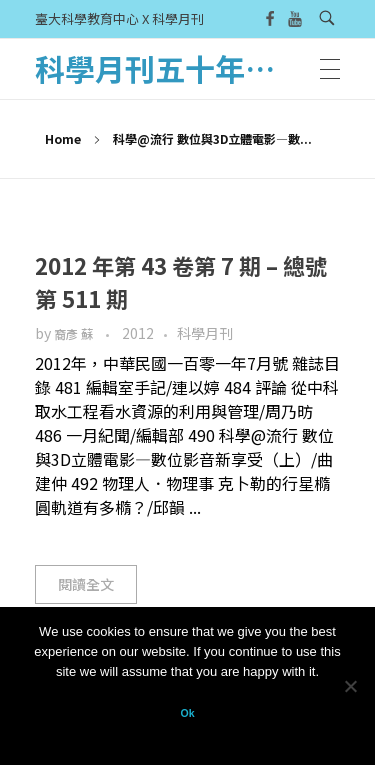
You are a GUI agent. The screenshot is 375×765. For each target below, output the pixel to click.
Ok (187, 713)
